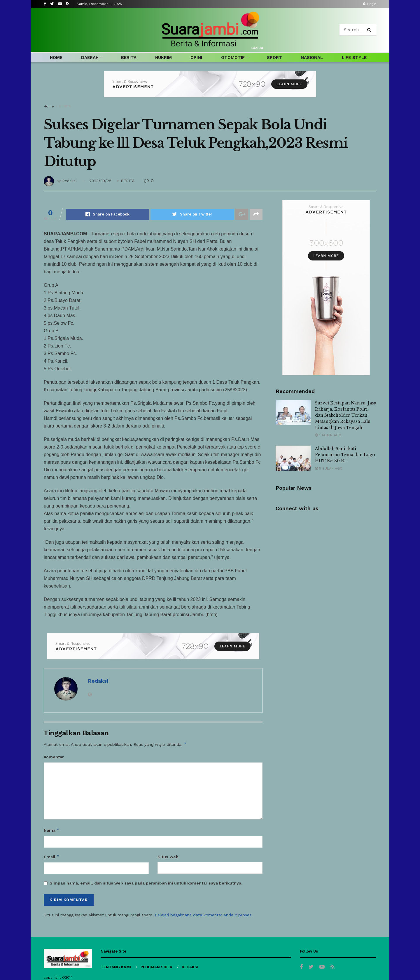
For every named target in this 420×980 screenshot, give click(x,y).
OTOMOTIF (233, 58)
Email (52, 857)
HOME (56, 58)
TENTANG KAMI (116, 967)
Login (370, 4)
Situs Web (168, 857)
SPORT (274, 58)
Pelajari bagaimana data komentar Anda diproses (203, 915)
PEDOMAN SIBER (156, 967)
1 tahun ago (328, 435)
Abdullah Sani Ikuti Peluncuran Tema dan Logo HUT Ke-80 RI (345, 455)
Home (49, 106)
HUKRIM (163, 58)
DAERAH (90, 58)
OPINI (196, 58)
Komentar (54, 757)
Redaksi (69, 181)
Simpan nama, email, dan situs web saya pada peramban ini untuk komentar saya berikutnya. (146, 883)
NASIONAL (312, 58)
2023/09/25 (100, 181)
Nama (52, 830)
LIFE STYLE (354, 58)
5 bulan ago (329, 468)
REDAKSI (190, 967)
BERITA (129, 58)
